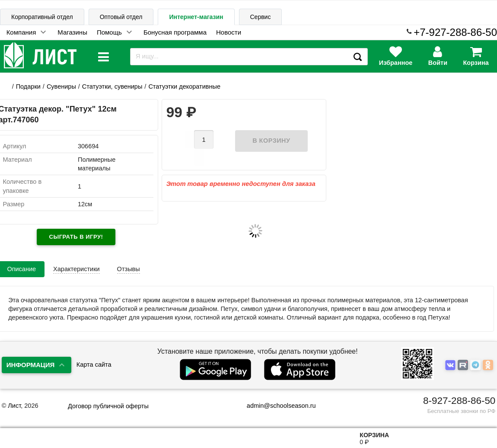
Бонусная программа (175, 32)
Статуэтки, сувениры (112, 86)
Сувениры (61, 86)
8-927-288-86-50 (459, 401)
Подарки (28, 86)
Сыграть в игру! (76, 237)
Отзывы (129, 269)
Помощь (109, 32)
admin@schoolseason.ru (276, 406)
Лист (14, 406)
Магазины (72, 32)
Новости (229, 32)
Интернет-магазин (196, 17)
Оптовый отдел (121, 17)
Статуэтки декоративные (184, 86)
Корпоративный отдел (42, 17)
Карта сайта (94, 365)
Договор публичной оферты (108, 406)
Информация (31, 365)
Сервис (261, 17)
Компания (21, 32)
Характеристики (76, 269)
